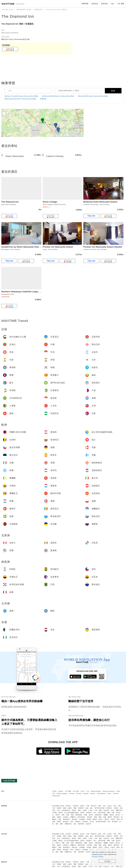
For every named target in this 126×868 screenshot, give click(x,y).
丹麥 (113, 813)
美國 (118, 819)
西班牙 (58, 815)
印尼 (104, 806)
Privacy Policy (98, 857)
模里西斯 (81, 824)
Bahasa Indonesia (109, 791)
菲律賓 (116, 808)
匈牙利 (91, 815)
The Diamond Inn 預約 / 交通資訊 (17, 24)
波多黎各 (85, 822)
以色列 (110, 806)
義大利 (118, 815)
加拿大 (101, 819)
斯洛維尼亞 (67, 819)
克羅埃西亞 (98, 815)
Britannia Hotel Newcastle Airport (100, 202)
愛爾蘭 (106, 815)
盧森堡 (59, 817)
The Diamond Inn (18, 16)
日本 (54, 808)
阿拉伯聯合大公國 (58, 806)
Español (86, 794)
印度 (115, 806)
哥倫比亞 (78, 822)
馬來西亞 (109, 808)
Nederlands (56, 796)
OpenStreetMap (64, 136)
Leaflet (54, 136)
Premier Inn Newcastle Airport (58, 247)
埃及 (75, 824)
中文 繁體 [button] (121, 4)
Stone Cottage (50, 202)
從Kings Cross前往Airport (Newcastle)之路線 (21, 96)
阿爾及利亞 (68, 824)
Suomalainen (101, 794)
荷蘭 (95, 817)
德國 (108, 813)
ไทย (88, 791)
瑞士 (95, 813)
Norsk (109, 794)
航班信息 (105, 4)
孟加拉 (82, 806)
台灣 (96, 810)
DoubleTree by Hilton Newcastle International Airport (28, 247)
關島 (62, 824)
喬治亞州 (94, 806)
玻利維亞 (66, 822)
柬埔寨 (59, 808)
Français (72, 794)
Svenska (116, 794)
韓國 (64, 808)
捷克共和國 (102, 813)
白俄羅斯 (82, 819)
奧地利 (61, 813)
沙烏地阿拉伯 (66, 810)
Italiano (93, 794)
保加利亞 (89, 813)
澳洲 (57, 824)
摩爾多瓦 (73, 817)
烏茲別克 (106, 810)
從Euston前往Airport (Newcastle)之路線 (93, 96)
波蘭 (105, 817)
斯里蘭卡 (81, 808)
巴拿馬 (113, 819)
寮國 (75, 808)
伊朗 (119, 806)
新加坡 (74, 810)
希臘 (86, 815)
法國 (68, 815)
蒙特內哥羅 (81, 817)
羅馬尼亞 (117, 817)
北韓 (112, 810)
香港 (100, 806)
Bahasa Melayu (96, 791)
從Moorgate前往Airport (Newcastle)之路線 (20, 99)
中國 (88, 806)
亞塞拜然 (76, 806)
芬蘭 (63, 815)
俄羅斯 (95, 819)
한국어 (83, 791)
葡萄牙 (110, 817)
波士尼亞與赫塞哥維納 (71, 813)
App (112, 4)
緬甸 (87, 808)
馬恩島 (112, 815)
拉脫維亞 (66, 817)
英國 (72, 815)
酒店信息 (95, 4)
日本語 (54, 791)
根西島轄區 (79, 815)
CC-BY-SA (80, 136)
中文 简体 (76, 791)
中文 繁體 (68, 791)
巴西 (109, 822)
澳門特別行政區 (100, 808)
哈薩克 (70, 808)
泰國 (79, 810)
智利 (72, 822)
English (61, 791)
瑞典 (60, 819)
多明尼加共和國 (101, 822)
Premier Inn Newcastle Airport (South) (103, 247)
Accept (107, 861)
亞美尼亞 (68, 806)
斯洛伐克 (75, 819)
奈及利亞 (88, 824)
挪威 (100, 817)
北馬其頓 (89, 817)
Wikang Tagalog (62, 794)
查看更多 (43, 99)
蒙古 (92, 808)
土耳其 (90, 810)
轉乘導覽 (85, 4)
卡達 (58, 810)
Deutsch (79, 794)
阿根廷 (59, 822)
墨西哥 (107, 819)
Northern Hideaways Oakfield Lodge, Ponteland (25, 292)
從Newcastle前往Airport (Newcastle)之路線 (58, 96)
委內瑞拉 (115, 822)
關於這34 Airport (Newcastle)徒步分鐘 (15, 39)
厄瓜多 (92, 822)
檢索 (113, 91)
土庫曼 (84, 810)
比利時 (82, 813)
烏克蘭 (89, 819)
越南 (100, 810)
